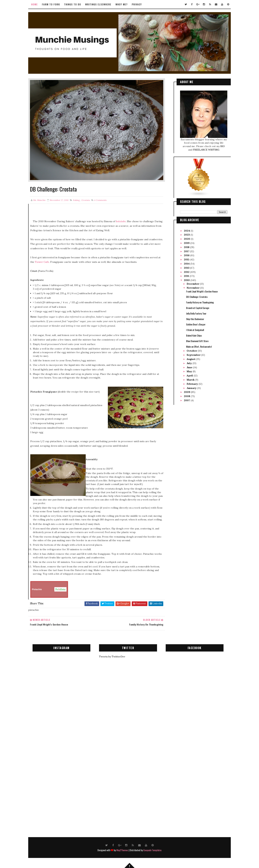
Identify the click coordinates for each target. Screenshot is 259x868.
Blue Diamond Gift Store (197, 341)
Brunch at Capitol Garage (198, 308)
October (192, 351)
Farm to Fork (51, 4)
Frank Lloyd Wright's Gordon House (202, 291)
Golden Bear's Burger (196, 324)
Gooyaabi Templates (152, 850)
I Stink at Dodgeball (195, 330)
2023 (187, 235)
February (193, 384)
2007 (187, 400)
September (194, 355)
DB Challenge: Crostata (197, 297)
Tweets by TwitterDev (112, 657)
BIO (223, 146)
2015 (187, 259)
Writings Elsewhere (98, 4)
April (190, 376)
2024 (187, 231)
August (191, 359)
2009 (187, 392)
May (190, 371)
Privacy (137, 4)
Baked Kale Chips (194, 335)
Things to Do (73, 4)
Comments (100, 200)
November (193, 288)
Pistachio (49, 589)
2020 (187, 239)
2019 (187, 243)
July (190, 363)
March (191, 380)
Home (34, 4)
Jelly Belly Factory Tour (196, 313)
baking (76, 200)
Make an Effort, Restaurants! (199, 346)
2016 (187, 255)
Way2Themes (122, 850)
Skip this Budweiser (195, 319)
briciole (121, 221)
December (193, 284)
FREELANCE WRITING (206, 150)
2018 (187, 247)
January (192, 388)
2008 (187, 396)
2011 (187, 276)
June (190, 367)
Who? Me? (122, 4)
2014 (187, 264)
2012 (187, 272)
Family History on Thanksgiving (200, 302)
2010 (187, 280)
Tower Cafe (42, 262)
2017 (187, 251)
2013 (187, 268)
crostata (86, 200)
